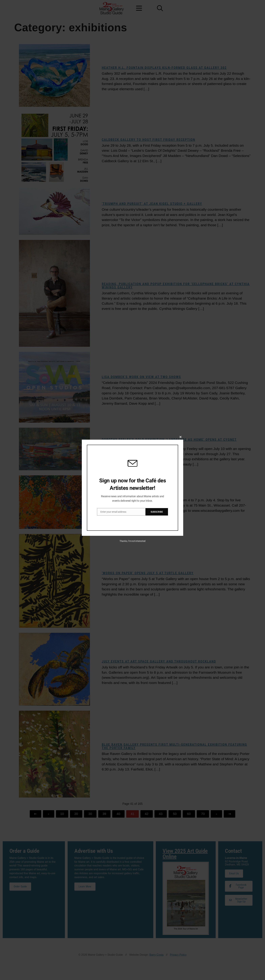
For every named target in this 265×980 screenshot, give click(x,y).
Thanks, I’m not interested (132, 541)
